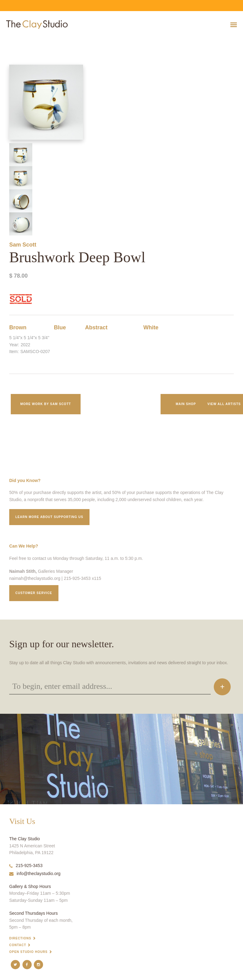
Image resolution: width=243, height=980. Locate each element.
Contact (18, 945)
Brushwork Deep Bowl (14, 40)
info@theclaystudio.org (35, 874)
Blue (60, 327)
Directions (20, 938)
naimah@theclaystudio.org (35, 578)
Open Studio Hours (28, 952)
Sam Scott (23, 245)
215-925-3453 (26, 866)
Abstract (96, 327)
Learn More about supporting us (49, 517)
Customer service (34, 593)
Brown (18, 327)
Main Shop (186, 404)
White (151, 327)
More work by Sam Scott (46, 404)
